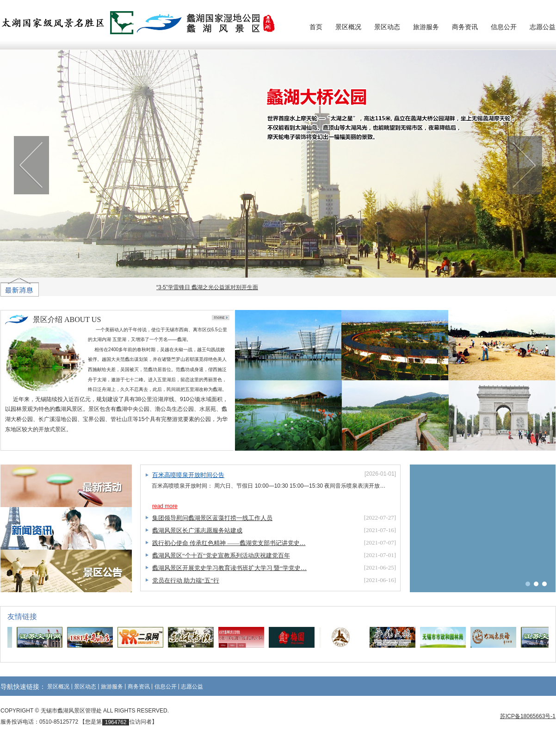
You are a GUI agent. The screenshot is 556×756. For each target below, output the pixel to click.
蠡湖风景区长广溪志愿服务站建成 (197, 530)
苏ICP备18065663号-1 (528, 716)
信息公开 (504, 27)
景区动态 (387, 27)
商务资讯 (465, 27)
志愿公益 (543, 27)
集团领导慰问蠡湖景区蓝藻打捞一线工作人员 (212, 518)
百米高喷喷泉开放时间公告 (188, 475)
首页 (316, 27)
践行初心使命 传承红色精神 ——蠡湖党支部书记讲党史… (229, 543)
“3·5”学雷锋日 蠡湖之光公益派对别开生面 (209, 287)
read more (165, 506)
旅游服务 (426, 27)
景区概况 (348, 27)
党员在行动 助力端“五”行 (186, 580)
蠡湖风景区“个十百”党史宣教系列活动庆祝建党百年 (221, 555)
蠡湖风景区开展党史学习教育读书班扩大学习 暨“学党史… (229, 568)
